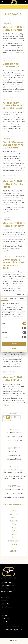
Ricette (14, 429)
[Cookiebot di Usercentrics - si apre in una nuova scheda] (18, 294)
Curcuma (14, 521)
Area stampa (6, 598)
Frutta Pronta (7, 592)
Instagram (5, 619)
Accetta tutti (14, 344)
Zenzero (14, 551)
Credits (11, 630)
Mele (14, 538)
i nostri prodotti (7, 586)
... (14, 444)
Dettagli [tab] (11, 298)
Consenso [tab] (4, 298)
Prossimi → (7, 420)
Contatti (4, 601)
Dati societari (6, 630)
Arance (14, 511)
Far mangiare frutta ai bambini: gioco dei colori (13, 106)
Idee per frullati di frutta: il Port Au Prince (14, 184)
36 (4, 417)
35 (22, 414)
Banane (14, 518)
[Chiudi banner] (26, 294)
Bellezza (14, 467)
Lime (14, 528)
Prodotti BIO (6, 589)
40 (19, 417)
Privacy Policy (7, 607)
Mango (14, 534)
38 (11, 417)
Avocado (14, 514)
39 (15, 417)
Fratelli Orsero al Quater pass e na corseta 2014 (13, 145)
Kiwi (14, 524)
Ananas (14, 508)
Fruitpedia (9, 24)
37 (8, 417)
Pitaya (14, 548)
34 (18, 414)
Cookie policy (6, 604)
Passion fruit (14, 541)
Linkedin (4, 622)
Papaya (14, 544)
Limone (14, 531)
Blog (3, 613)
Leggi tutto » (20, 52)
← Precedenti (11, 414)
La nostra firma (7, 583)
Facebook (5, 616)
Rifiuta (14, 348)
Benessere (14, 448)
